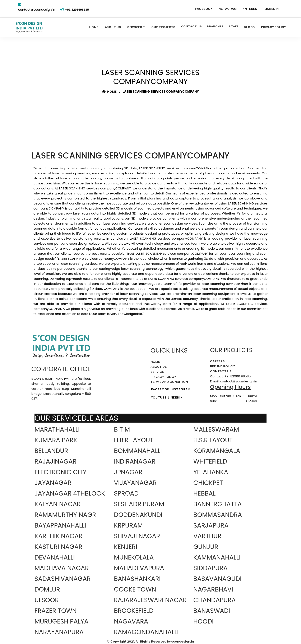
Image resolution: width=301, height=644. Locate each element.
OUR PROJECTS (163, 27)
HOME (155, 362)
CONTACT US (191, 26)
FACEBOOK (204, 9)
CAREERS (217, 361)
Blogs (249, 27)
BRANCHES (215, 26)
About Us (113, 27)
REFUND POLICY (223, 366)
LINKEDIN (272, 9)
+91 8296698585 (78, 10)
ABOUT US (159, 367)
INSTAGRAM (227, 9)
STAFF (233, 26)
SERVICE (157, 372)
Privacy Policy (274, 27)
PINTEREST (251, 9)
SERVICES (135, 27)
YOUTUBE (159, 397)
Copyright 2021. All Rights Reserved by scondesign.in (152, 641)
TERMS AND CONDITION (169, 382)
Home (94, 27)
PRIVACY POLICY (163, 377)
